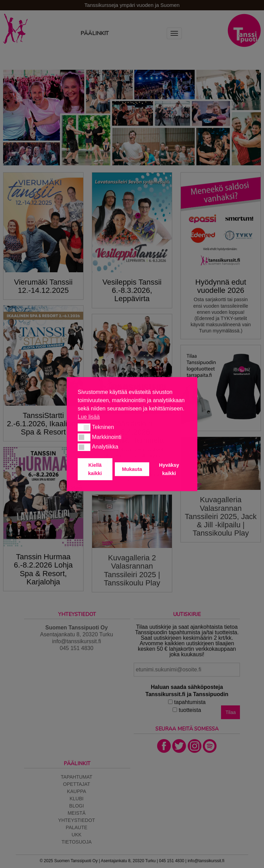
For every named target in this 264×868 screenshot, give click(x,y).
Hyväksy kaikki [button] (169, 469)
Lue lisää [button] (89, 416)
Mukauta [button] (132, 469)
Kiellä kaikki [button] (95, 469)
